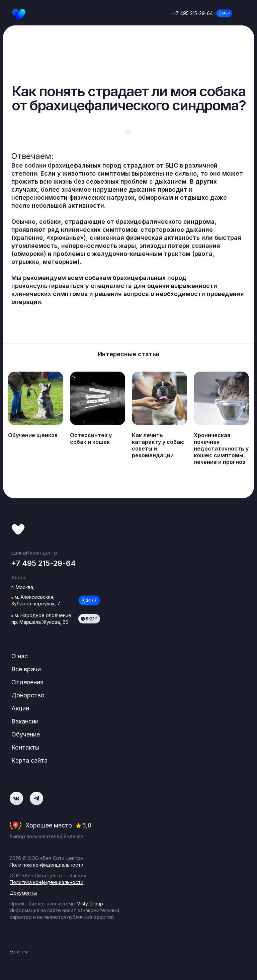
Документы (23, 893)
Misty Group (90, 904)
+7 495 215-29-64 (193, 13)
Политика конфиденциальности (47, 865)
